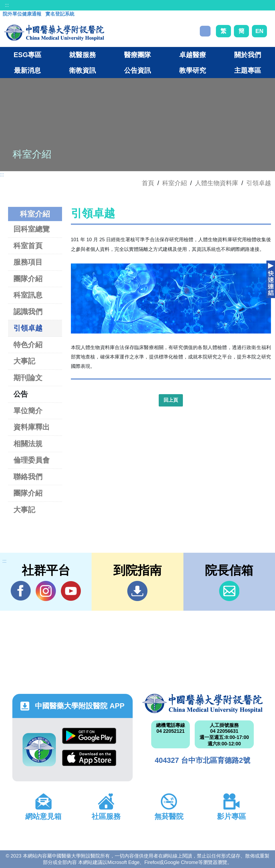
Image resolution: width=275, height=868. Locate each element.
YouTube (71, 591)
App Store (89, 758)
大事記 (24, 361)
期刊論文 (28, 378)
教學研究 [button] (193, 70)
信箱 (229, 591)
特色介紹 (28, 345)
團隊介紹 (28, 279)
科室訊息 (28, 295)
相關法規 (28, 444)
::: (7, 5)
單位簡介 (28, 411)
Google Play (89, 736)
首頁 (148, 183)
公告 (21, 394)
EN (259, 31)
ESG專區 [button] (28, 55)
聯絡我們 (28, 477)
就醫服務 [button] (82, 55)
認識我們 (28, 312)
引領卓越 (259, 183)
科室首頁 (28, 246)
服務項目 (28, 262)
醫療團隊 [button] (137, 55)
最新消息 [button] (27, 70)
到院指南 (137, 591)
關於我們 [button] (248, 55)
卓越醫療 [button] (193, 55)
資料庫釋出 (32, 427)
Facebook (21, 591)
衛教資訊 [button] (82, 70)
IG (46, 591)
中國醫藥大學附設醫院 (202, 704)
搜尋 (205, 31)
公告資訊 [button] (137, 70)
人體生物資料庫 (217, 183)
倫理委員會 (32, 460)
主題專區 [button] (248, 70)
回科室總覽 (32, 229)
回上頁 (171, 400)
